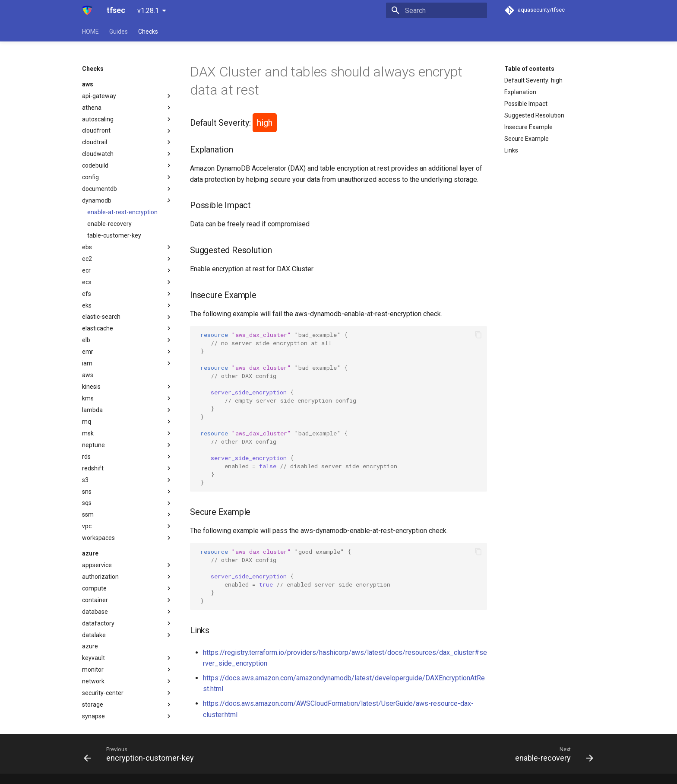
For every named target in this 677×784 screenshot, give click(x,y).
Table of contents (529, 69)
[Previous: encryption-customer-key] (141, 754)
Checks (148, 32)
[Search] (437, 10)
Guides (119, 32)
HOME (90, 32)
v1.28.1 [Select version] (148, 11)
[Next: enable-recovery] (552, 754)
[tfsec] (87, 10)
